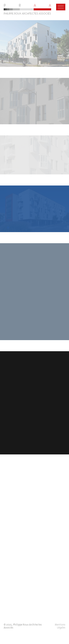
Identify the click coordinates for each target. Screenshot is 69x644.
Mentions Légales (60, 626)
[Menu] (61, 7)
